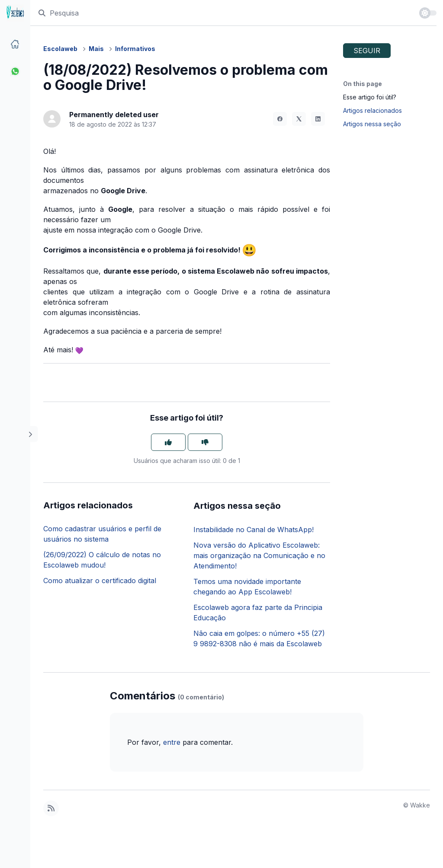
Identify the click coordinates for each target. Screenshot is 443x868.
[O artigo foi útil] (168, 442)
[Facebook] (280, 119)
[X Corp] (299, 119)
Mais (96, 49)
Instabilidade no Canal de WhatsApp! (254, 530)
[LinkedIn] (318, 119)
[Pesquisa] (225, 13)
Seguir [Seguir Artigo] (367, 51)
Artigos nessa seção (372, 124)
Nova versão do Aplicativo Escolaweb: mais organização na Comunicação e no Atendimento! (259, 555)
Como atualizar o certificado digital (100, 581)
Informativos (135, 49)
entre (172, 742)
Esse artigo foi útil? (370, 97)
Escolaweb (60, 49)
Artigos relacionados (372, 110)
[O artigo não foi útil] (205, 442)
